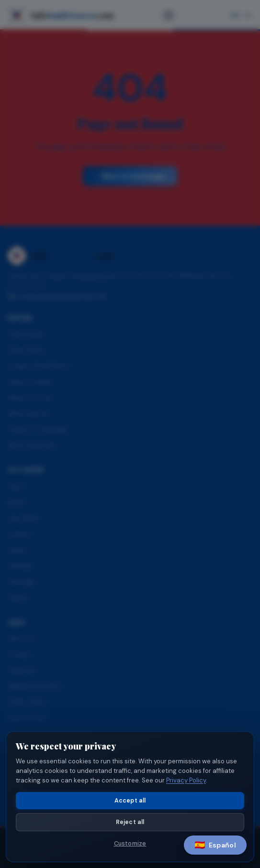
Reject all (130, 822)
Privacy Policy (186, 780)
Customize (130, 844)
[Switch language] (215, 845)
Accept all (130, 801)
